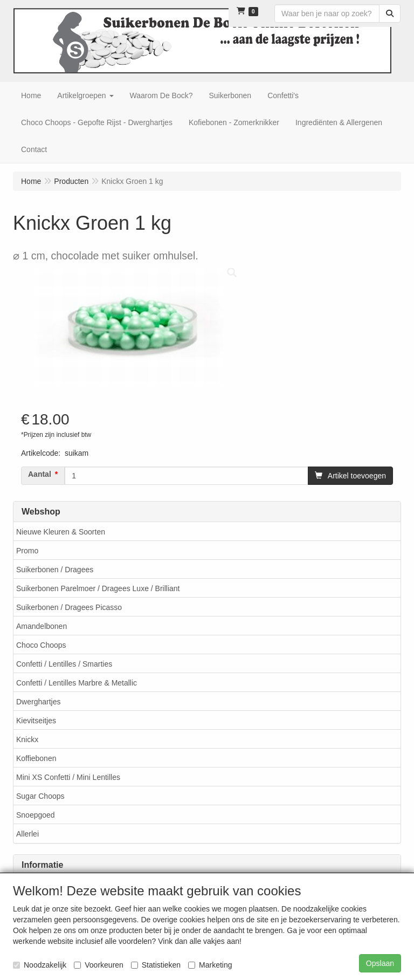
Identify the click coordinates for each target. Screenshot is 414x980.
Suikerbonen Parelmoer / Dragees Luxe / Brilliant (98, 588)
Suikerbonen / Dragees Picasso (69, 607)
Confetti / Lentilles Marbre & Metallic (77, 683)
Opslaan (380, 963)
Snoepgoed (36, 815)
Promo (27, 551)
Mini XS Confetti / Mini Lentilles (68, 777)
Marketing (210, 965)
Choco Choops (41, 645)
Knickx (27, 739)
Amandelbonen (42, 626)
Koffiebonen (36, 758)
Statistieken (156, 965)
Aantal (40, 474)
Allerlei (27, 834)
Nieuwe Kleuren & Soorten (61, 532)
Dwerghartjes (38, 702)
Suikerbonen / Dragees (55, 570)
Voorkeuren (99, 965)
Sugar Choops (40, 796)
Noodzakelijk (40, 965)
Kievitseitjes (36, 721)
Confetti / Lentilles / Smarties (64, 664)
